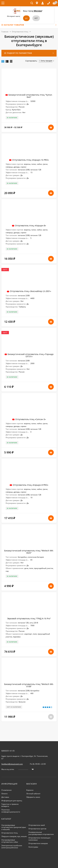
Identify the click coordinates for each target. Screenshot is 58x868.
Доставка (5, 797)
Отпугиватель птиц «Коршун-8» (30, 226)
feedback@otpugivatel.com (12, 764)
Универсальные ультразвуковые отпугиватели (41, 833)
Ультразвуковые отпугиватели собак (10, 841)
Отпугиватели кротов (37, 829)
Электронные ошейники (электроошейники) (12, 847)
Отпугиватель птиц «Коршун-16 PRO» (30, 160)
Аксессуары (33, 847)
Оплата (4, 794)
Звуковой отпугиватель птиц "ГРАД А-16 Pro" (29, 618)
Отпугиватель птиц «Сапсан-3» (30, 419)
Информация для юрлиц (12, 801)
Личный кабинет (33, 794)
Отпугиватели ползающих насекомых (39, 839)
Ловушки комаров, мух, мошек (14, 836)
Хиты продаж (46, 61)
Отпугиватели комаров (38, 843)
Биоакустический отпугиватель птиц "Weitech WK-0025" (29, 552)
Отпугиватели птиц (20, 32)
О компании (7, 790)
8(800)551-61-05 (8, 751)
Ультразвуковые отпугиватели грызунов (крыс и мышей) (14, 827)
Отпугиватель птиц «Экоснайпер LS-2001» (30, 291)
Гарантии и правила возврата (10, 805)
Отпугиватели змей (37, 825)
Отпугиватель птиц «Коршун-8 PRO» (30, 485)
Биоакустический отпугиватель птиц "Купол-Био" (30, 96)
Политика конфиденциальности (11, 811)
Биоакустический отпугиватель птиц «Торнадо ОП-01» (31, 355)
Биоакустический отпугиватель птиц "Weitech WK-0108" (29, 685)
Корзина (30, 790)
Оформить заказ (33, 797)
